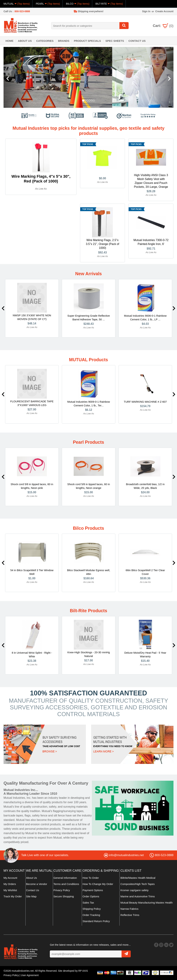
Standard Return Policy (96, 921)
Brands (64, 41)
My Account (10, 878)
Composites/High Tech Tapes (138, 884)
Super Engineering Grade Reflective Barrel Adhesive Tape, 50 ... (88, 318)
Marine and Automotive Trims (138, 897)
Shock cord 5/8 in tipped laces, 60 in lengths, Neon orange (89, 486)
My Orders (10, 884)
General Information (65, 878)
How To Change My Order (98, 884)
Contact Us (137, 41)
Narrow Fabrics (129, 909)
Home (9, 41)
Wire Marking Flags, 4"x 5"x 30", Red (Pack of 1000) (41, 179)
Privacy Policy (62, 890)
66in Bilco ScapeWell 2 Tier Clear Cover (145, 572)
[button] (16, 77)
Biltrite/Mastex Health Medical (138, 878)
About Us (25, 41)
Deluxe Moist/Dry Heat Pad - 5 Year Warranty (145, 655)
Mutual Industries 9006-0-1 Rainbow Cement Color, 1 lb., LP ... (145, 318)
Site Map (31, 897)
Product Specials (87, 41)
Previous (3, 308)
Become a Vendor (36, 884)
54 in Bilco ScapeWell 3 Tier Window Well (32, 572)
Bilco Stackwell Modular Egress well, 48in (89, 572)
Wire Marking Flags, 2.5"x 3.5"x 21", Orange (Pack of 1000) (103, 244)
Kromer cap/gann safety (135, 890)
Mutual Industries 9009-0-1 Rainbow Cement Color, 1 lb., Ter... (89, 404)
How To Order (91, 878)
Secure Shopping (64, 897)
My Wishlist (10, 890)
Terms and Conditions (66, 884)
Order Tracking (91, 915)
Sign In (146, 11)
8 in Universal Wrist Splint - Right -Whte (32, 655)
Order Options (91, 897)
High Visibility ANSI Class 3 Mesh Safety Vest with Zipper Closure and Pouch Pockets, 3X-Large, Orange (151, 181)
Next (174, 308)
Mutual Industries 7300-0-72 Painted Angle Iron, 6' (151, 242)
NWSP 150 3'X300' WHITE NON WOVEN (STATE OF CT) (32, 317)
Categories (45, 41)
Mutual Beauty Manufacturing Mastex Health (147, 903)
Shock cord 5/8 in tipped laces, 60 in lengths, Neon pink (32, 486)
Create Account (164, 11)
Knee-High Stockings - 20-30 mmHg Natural (88, 654)
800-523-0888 (22, 11)
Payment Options (93, 890)
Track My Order (13, 897)
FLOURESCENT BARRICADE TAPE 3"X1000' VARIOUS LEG (32, 403)
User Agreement (30, 975)
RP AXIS (83, 971)
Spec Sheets (115, 41)
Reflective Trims (130, 915)
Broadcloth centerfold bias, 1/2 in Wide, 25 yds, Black (145, 486)
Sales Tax (88, 903)
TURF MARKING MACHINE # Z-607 (145, 402)
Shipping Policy (92, 909)
